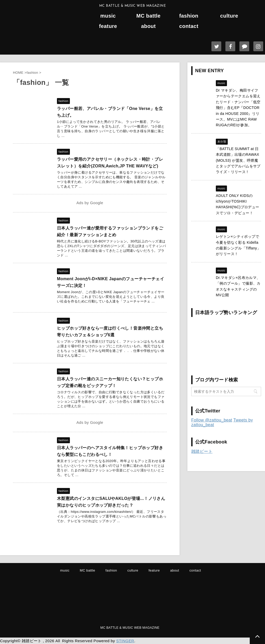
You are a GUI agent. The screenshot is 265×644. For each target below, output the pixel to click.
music (108, 16)
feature (108, 26)
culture (229, 16)
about (148, 26)
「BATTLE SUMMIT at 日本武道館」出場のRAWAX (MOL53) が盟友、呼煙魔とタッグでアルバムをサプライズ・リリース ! (238, 160)
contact (189, 26)
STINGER (125, 641)
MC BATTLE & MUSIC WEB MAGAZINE (130, 628)
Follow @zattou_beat (212, 420)
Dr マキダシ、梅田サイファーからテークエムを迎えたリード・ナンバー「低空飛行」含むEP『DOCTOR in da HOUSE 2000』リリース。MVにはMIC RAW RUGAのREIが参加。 (238, 108)
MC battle (149, 16)
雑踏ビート (202, 451)
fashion (189, 16)
